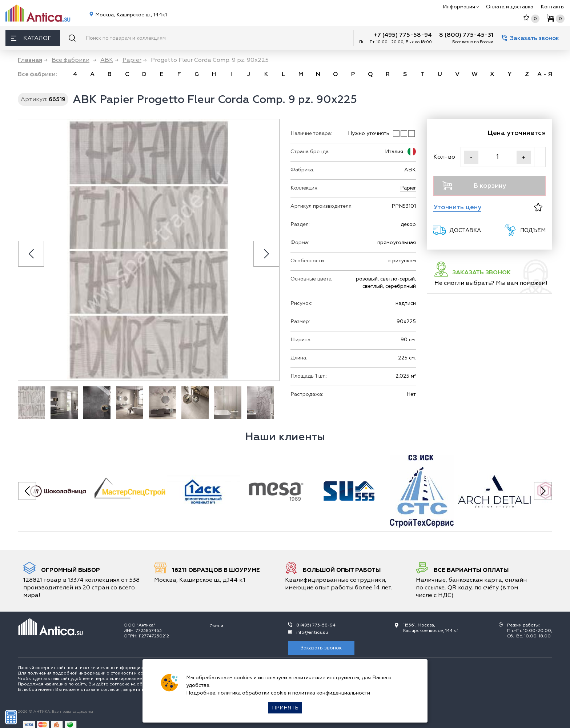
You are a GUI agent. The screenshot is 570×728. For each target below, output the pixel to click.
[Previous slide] (31, 254)
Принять (285, 708)
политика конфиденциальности (331, 693)
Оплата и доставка (510, 7)
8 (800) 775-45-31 (466, 35)
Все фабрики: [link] (37, 74)
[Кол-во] (497, 157)
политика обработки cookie (252, 693)
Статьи (216, 626)
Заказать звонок (530, 38)
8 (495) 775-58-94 (316, 625)
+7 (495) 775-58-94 (403, 35)
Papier (408, 188)
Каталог (31, 38)
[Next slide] (266, 254)
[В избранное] (538, 207)
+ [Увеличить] (524, 157)
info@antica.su (312, 632)
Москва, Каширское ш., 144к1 (130, 15)
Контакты (553, 7)
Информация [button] (461, 7)
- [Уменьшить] (471, 157)
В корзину (474, 186)
